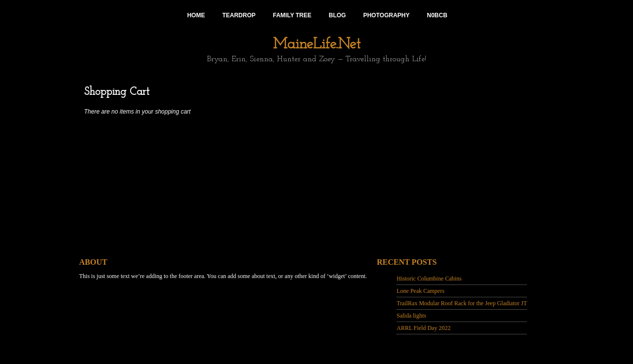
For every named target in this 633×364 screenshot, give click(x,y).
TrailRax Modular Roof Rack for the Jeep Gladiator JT (462, 303)
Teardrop (239, 15)
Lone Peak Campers (421, 291)
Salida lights (411, 316)
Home (196, 15)
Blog (338, 15)
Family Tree (292, 15)
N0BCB (437, 15)
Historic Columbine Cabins (429, 279)
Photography (386, 15)
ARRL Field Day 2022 (424, 328)
